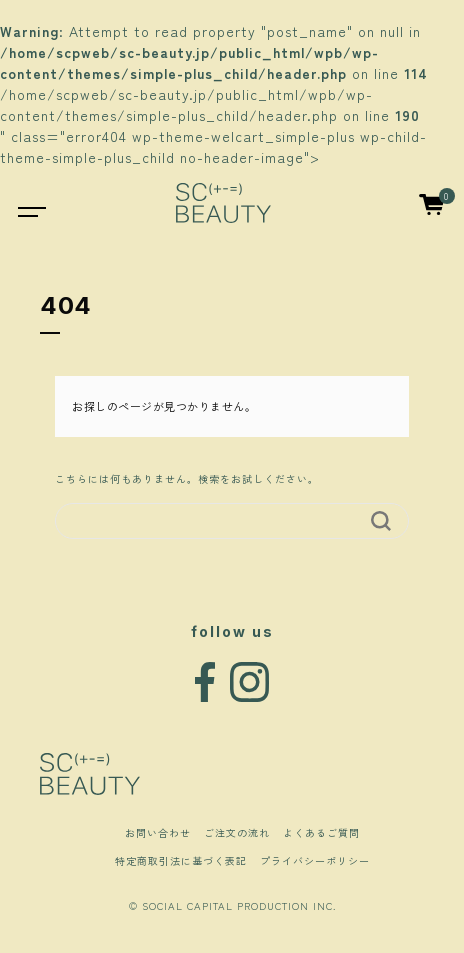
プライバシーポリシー (315, 860)
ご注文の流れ (237, 832)
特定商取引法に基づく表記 (181, 860)
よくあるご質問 (321, 832)
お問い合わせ (158, 832)
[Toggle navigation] (21, 202)
